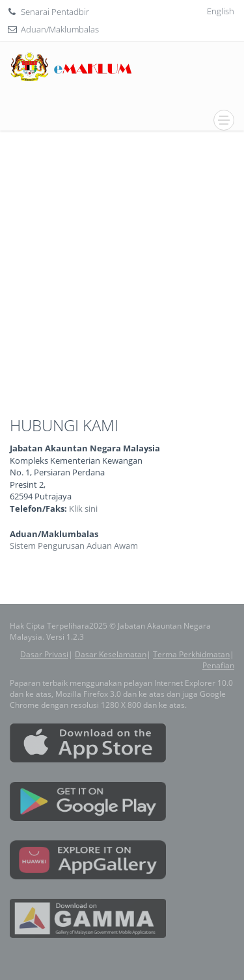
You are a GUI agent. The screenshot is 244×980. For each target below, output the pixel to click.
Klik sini (83, 509)
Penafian (218, 665)
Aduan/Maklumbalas (60, 29)
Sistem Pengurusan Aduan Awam (74, 546)
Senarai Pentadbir (55, 12)
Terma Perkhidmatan (191, 654)
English (221, 11)
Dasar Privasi (44, 654)
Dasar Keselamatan (111, 654)
